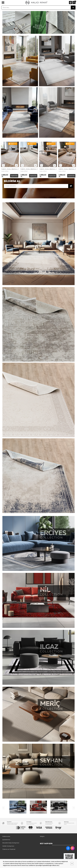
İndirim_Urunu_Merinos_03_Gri (29, 169)
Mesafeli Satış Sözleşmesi (11, 843)
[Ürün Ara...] (73, 8)
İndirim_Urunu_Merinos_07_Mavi (67, 169)
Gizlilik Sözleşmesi (8, 846)
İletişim (42, 836)
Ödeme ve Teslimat (9, 849)
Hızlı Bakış (16, 165)
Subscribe (71, 186)
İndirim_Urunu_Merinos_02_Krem (10, 169)
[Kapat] (72, 864)
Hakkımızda (6, 836)
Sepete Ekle (14, 176)
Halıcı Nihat (5, 171)
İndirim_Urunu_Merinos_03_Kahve (48, 169)
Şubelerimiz (6, 840)
